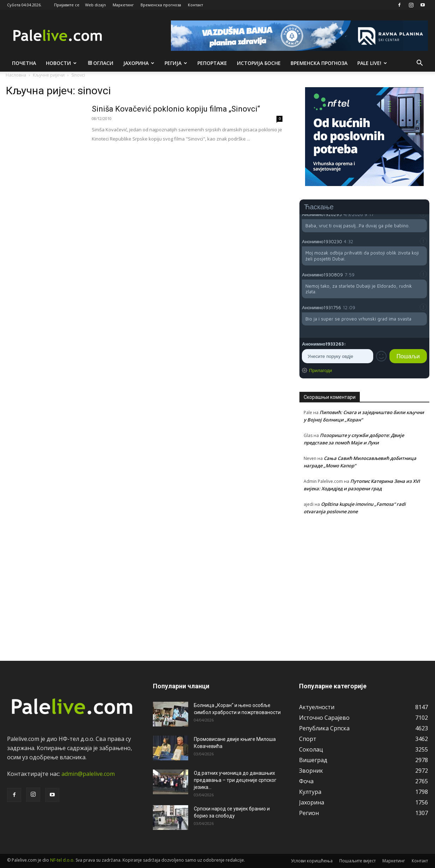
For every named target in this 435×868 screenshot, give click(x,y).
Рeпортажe (212, 63)
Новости (61, 63)
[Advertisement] (364, 584)
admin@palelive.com (88, 774)
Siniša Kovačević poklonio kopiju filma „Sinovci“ (176, 109)
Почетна (24, 63)
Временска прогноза (161, 5)
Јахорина (139, 63)
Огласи (100, 63)
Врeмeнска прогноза (319, 63)
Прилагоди (320, 370)
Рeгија (176, 63)
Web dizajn (96, 5)
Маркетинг (123, 5)
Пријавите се (67, 5)
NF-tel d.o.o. (62, 860)
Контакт (195, 5)
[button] (419, 64)
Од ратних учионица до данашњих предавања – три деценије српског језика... (235, 780)
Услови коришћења (312, 861)
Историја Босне (259, 63)
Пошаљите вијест (357, 861)
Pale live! (372, 63)
